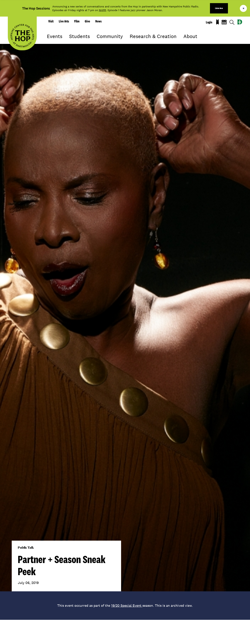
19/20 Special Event (127, 605)
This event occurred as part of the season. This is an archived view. (125, 605)
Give (87, 21)
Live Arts (64, 21)
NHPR (102, 10)
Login (209, 22)
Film (77, 21)
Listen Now (219, 8)
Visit (51, 21)
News (98, 21)
